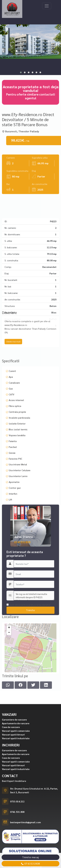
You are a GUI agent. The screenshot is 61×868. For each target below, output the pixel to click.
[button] (21, 72)
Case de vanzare (11, 845)
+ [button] (9, 667)
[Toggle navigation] (47, 6)
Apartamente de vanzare (16, 842)
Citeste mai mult (13, 366)
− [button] (9, 672)
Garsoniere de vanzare (14, 838)
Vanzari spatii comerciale (16, 849)
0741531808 (22, 616)
